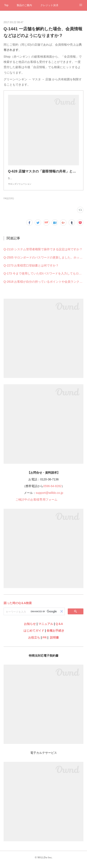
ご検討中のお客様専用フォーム (37, 504)
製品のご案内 (24, 5)
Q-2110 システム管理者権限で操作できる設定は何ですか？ (43, 253)
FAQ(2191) (9, 203)
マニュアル (46, 628)
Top (6, 5)
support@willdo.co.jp (49, 497)
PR (45, 642)
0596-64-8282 (52, 490)
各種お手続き (55, 635)
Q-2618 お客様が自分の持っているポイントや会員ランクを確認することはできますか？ (43, 286)
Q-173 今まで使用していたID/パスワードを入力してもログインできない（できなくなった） (43, 278)
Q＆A (59, 628)
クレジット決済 (49, 5)
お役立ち (34, 642)
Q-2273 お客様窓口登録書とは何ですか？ (31, 270)
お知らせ (30, 628)
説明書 (54, 642)
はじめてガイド (33, 635)
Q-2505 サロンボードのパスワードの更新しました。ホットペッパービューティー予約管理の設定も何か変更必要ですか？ (43, 262)
